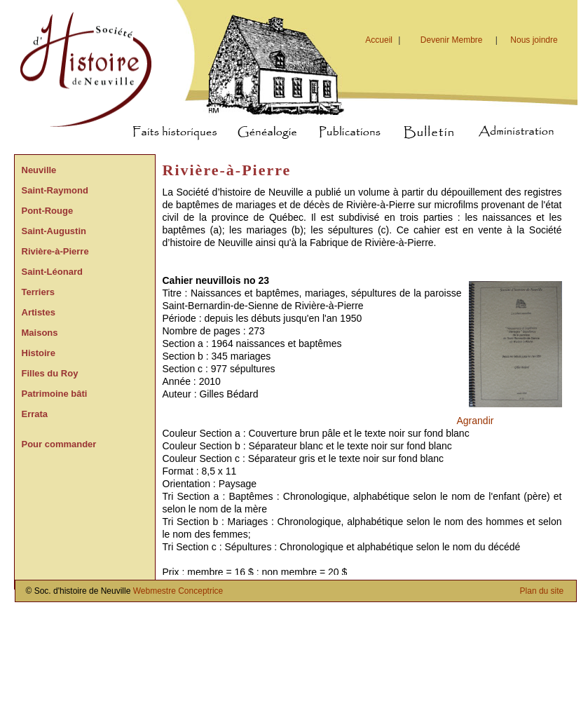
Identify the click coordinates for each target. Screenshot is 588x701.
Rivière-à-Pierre (55, 251)
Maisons (40, 333)
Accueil (384, 40)
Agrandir (476, 421)
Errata (35, 414)
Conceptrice (200, 591)
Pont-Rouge (48, 211)
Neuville (39, 170)
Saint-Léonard (52, 272)
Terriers (38, 292)
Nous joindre (534, 40)
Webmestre (155, 591)
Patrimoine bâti (55, 394)
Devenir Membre (452, 40)
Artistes (39, 312)
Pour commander (59, 444)
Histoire (39, 353)
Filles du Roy (50, 373)
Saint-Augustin (54, 231)
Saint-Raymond (55, 190)
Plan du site (542, 591)
